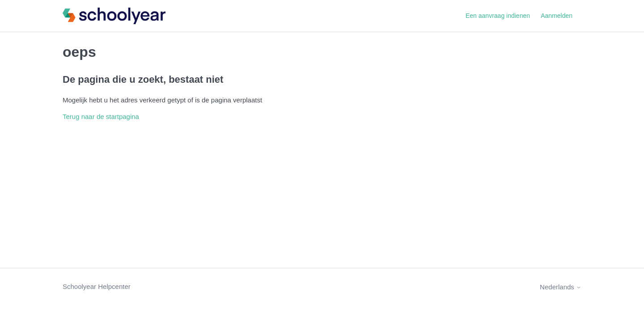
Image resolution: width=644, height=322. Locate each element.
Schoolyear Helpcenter (97, 286)
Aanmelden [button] (557, 16)
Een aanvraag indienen (498, 16)
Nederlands (561, 287)
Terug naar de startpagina (101, 117)
